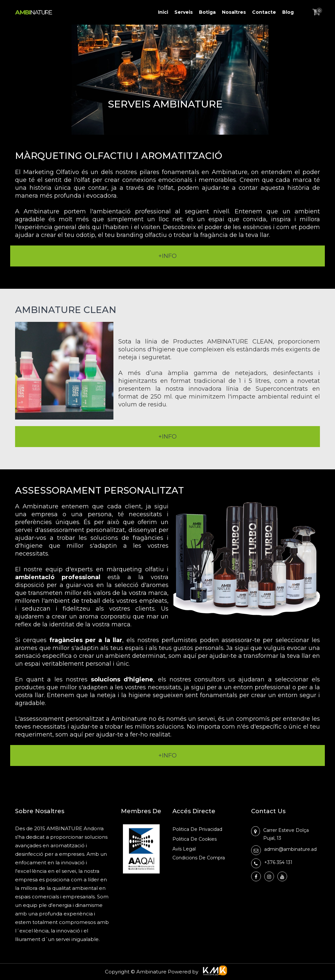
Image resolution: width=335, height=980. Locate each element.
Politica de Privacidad (197, 829)
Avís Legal (184, 849)
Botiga (207, 12)
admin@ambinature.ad (290, 849)
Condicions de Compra (199, 858)
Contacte (264, 12)
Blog (288, 12)
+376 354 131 (278, 862)
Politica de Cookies (195, 839)
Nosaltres (234, 12)
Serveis (184, 12)
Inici (163, 12)
